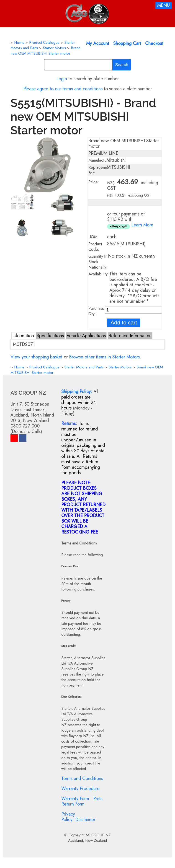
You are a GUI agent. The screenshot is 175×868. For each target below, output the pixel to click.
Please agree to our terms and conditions (63, 89)
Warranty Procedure (80, 789)
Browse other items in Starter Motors (104, 357)
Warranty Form (75, 799)
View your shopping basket (36, 357)
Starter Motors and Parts (84, 367)
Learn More (142, 225)
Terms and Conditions (82, 779)
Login (62, 79)
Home (19, 42)
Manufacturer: (101, 160)
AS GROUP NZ (98, 835)
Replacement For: (100, 170)
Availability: (99, 274)
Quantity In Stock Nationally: (98, 262)
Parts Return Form (82, 801)
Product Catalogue (44, 42)
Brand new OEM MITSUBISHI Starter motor (45, 51)
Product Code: (95, 247)
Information (23, 336)
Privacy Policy (68, 817)
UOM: (94, 237)
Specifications (50, 336)
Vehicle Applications (86, 336)
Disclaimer (85, 820)
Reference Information (130, 336)
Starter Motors (54, 48)
